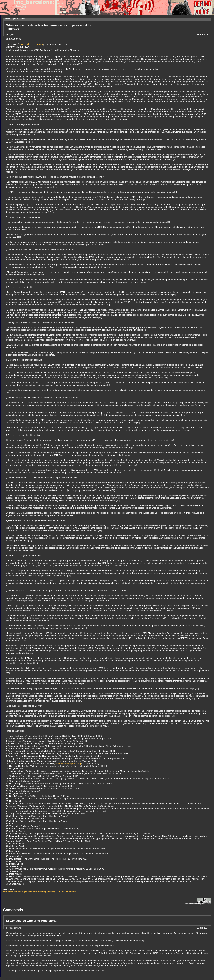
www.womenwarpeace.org (68, 763)
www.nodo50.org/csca (31, 44)
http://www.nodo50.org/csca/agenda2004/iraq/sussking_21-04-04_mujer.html (39, 892)
